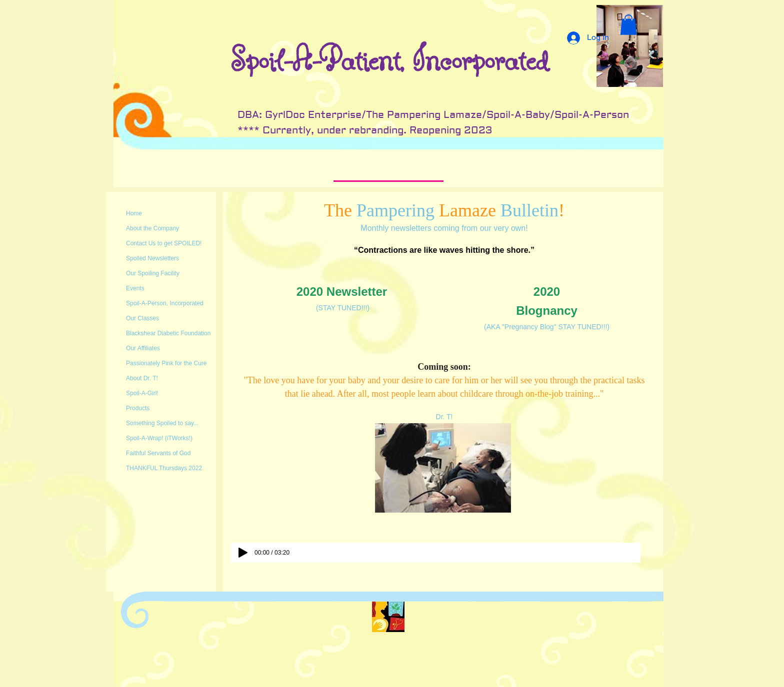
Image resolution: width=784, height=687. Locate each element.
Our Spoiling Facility (153, 273)
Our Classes (142, 318)
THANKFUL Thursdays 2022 (164, 468)
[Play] (243, 553)
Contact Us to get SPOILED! (164, 243)
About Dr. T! (142, 378)
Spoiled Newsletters (152, 258)
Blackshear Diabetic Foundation (168, 333)
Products (138, 408)
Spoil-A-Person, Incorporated (165, 303)
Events (135, 288)
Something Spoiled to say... (162, 423)
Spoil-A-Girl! (142, 393)
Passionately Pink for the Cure (166, 363)
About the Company (152, 228)
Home (134, 213)
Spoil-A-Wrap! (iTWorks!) (159, 438)
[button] (628, 25)
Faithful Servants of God (158, 453)
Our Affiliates (143, 348)
